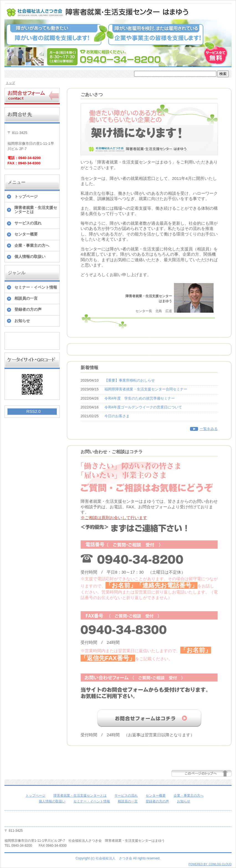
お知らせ (22, 321)
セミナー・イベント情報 (36, 287)
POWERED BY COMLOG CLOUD (210, 864)
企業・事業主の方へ (32, 245)
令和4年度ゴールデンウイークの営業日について (143, 407)
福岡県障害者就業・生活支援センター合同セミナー (146, 389)
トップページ (26, 196)
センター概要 (26, 234)
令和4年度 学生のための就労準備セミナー (140, 398)
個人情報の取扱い (30, 256)
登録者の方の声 (28, 309)
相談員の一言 (26, 298)
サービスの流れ (28, 223)
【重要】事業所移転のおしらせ (130, 380)
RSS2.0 (34, 411)
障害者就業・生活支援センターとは (36, 210)
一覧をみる (209, 429)
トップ (10, 83)
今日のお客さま (117, 416)
